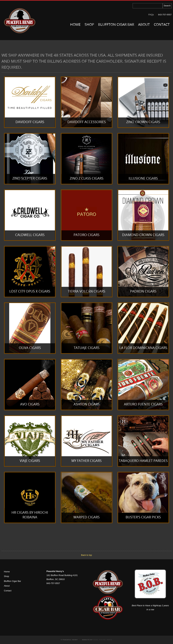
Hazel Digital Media (103, 640)
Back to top (86, 555)
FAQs (151, 15)
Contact (162, 25)
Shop (89, 25)
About (144, 25)
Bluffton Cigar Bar (116, 25)
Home (75, 25)
